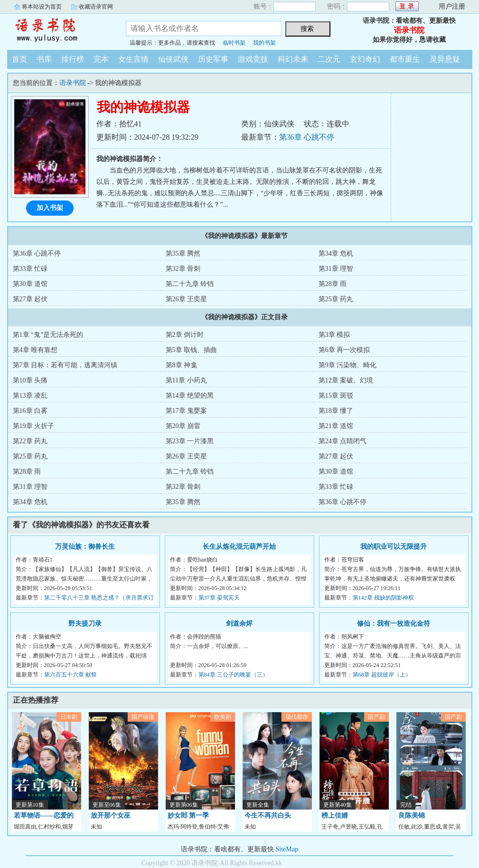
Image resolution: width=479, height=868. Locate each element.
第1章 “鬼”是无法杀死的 (48, 335)
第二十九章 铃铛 (190, 284)
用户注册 (452, 6)
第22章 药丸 (30, 441)
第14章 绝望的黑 (190, 396)
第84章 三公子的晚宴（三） (233, 675)
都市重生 (405, 59)
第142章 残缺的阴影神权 (383, 598)
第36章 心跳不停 (307, 137)
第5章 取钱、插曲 (192, 350)
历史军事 (213, 59)
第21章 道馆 (336, 426)
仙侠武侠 (173, 59)
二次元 (329, 59)
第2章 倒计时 (185, 335)
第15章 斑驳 (336, 396)
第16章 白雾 (30, 411)
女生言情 (133, 59)
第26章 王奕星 (187, 299)
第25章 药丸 (336, 299)
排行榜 (73, 59)
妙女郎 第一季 (188, 816)
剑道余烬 (239, 624)
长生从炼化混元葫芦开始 (239, 547)
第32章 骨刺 (183, 269)
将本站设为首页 (42, 7)
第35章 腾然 (183, 253)
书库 (44, 59)
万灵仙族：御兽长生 (85, 547)
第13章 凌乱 (30, 396)
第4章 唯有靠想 (35, 350)
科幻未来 (293, 59)
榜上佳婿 (335, 816)
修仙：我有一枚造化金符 (394, 624)
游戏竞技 (253, 59)
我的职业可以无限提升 (394, 547)
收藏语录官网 (96, 7)
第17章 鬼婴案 (187, 411)
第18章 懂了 (336, 411)
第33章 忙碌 (30, 269)
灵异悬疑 (445, 59)
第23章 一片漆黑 (190, 441)
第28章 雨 (333, 284)
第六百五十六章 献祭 (70, 675)
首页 (19, 59)
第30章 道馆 (30, 284)
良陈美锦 (412, 816)
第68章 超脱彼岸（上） (382, 675)
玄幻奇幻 (365, 59)
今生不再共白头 (268, 816)
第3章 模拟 (334, 335)
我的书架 (264, 43)
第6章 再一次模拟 (344, 350)
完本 (101, 59)
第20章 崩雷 (183, 426)
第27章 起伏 (30, 299)
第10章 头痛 (30, 380)
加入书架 (50, 208)
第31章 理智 (336, 269)
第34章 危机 (336, 253)
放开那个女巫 (111, 816)
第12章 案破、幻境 (346, 380)
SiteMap (287, 849)
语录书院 (59, 30)
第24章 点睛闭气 (343, 441)
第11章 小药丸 (186, 380)
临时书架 (234, 43)
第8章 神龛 (182, 365)
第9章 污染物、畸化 (348, 365)
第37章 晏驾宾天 (219, 598)
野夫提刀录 (85, 624)
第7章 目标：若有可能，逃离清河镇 (65, 365)
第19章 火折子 (34, 426)
